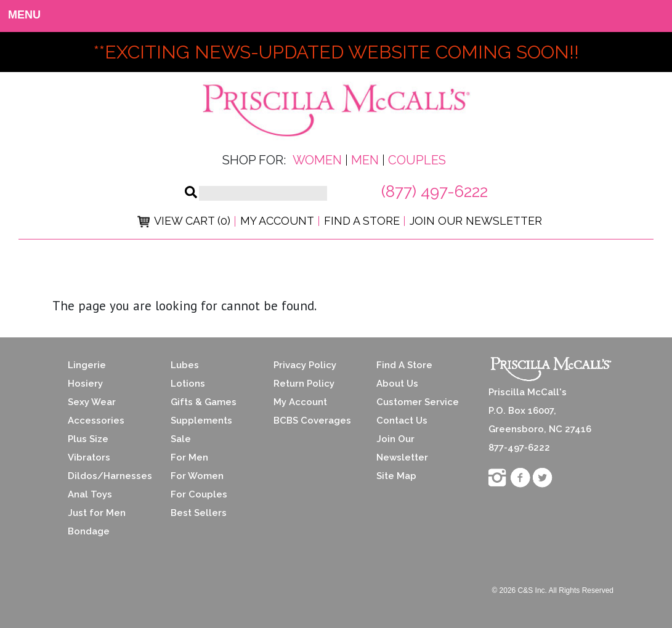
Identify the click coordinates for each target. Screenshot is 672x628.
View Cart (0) (184, 221)
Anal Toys (90, 494)
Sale (181, 439)
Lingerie (87, 365)
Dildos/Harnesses (110, 476)
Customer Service (418, 402)
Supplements (201, 421)
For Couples (199, 494)
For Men (189, 457)
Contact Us (402, 421)
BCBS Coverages (312, 421)
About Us (397, 384)
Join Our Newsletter (476, 221)
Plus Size (88, 439)
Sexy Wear (92, 402)
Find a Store (362, 221)
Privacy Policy (305, 365)
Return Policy (304, 384)
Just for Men (97, 513)
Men (365, 160)
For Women (197, 476)
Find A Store (404, 365)
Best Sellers (199, 513)
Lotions (188, 384)
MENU (19, 15)
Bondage (89, 531)
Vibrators (89, 457)
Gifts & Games (204, 402)
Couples (417, 160)
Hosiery (85, 384)
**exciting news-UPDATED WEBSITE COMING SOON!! (336, 52)
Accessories (96, 421)
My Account (277, 221)
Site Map (396, 476)
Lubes (185, 365)
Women (317, 160)
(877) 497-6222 (435, 191)
